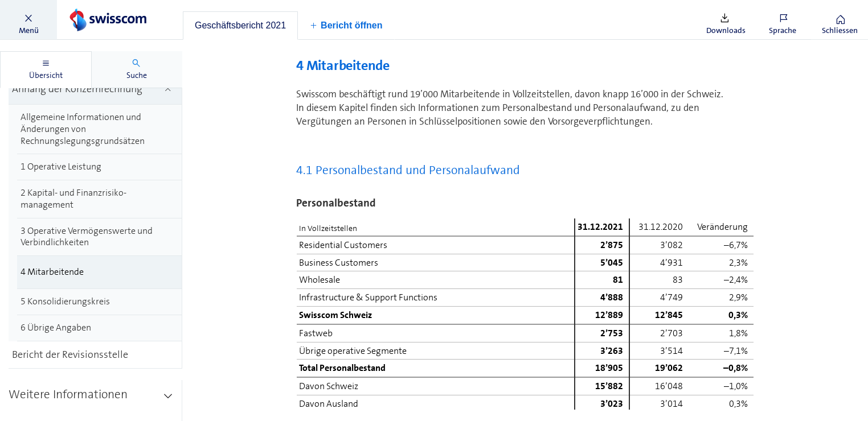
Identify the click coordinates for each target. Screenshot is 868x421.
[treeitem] (100, 123)
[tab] (240, 26)
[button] (28, 20)
